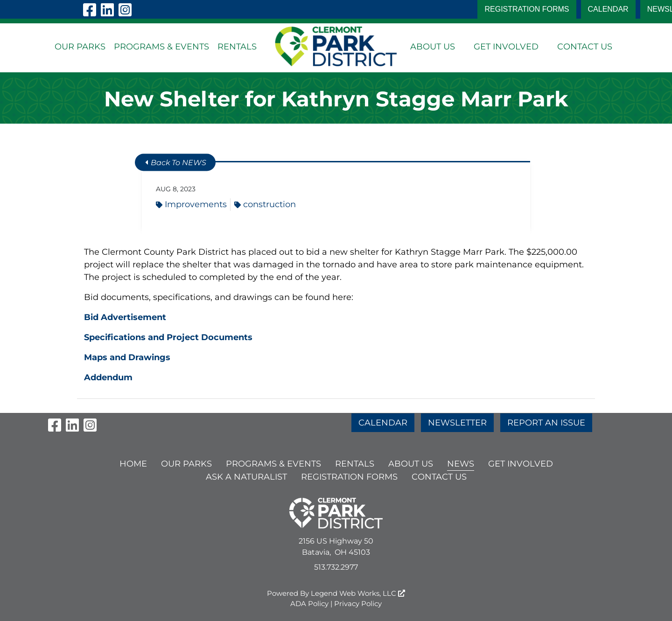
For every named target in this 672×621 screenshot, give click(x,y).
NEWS (461, 464)
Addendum (108, 377)
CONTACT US (585, 47)
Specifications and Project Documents (168, 337)
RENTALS (237, 47)
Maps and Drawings (127, 357)
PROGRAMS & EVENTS (161, 47)
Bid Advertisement (125, 317)
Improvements (191, 204)
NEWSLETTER (457, 423)
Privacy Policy (358, 604)
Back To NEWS (176, 163)
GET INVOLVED (506, 47)
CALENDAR (608, 9)
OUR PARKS (80, 47)
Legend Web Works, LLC (358, 593)
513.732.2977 (336, 567)
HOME (133, 464)
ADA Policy (309, 604)
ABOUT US (433, 47)
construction (265, 204)
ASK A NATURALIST (246, 477)
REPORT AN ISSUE (546, 423)
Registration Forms (527, 9)
